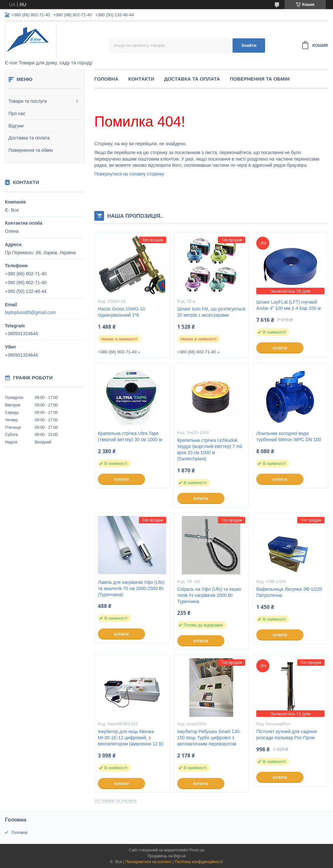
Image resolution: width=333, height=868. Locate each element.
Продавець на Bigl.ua (166, 856)
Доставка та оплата (29, 138)
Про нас (17, 113)
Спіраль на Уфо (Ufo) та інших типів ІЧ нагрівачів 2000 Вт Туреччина (209, 595)
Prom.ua (197, 850)
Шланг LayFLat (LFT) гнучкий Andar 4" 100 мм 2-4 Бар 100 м (288, 305)
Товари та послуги (28, 101)
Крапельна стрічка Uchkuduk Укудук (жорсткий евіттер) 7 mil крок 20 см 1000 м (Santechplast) (210, 449)
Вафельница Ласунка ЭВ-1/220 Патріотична (289, 592)
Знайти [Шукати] (249, 45)
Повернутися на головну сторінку (129, 174)
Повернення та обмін (31, 150)
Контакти (141, 79)
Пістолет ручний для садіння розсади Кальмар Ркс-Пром (286, 735)
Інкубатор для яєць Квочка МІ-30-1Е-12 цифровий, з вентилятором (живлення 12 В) (131, 738)
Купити (280, 348)
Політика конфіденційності (199, 862)
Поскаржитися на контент (148, 862)
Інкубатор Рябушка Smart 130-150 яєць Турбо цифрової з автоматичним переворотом (209, 738)
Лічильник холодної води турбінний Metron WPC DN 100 (289, 436)
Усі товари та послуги (115, 801)
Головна (106, 79)
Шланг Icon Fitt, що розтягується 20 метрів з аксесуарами (211, 312)
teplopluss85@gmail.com (30, 312)
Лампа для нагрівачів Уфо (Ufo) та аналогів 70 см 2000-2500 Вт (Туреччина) (131, 588)
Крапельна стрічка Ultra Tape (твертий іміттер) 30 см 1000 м (130, 436)
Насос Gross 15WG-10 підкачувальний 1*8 (121, 312)
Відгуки (16, 126)
